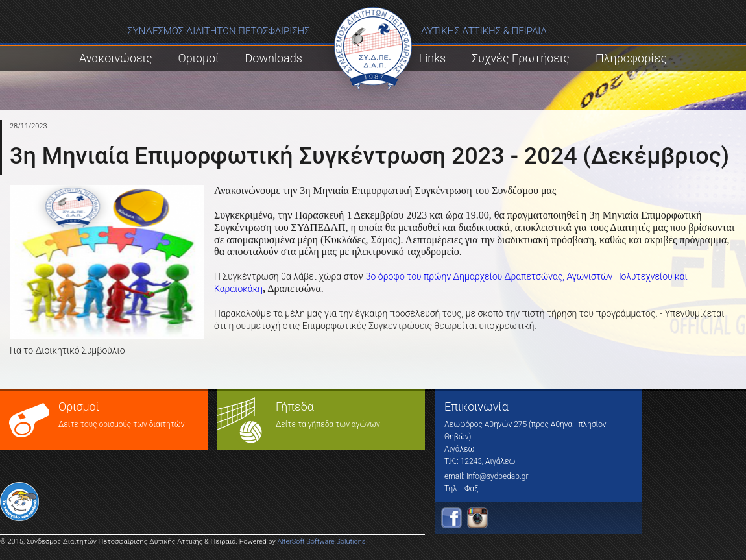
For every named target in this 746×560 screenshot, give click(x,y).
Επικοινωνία (476, 407)
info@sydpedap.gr (497, 476)
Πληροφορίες (631, 58)
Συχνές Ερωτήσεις (521, 58)
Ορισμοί (199, 58)
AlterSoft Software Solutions (322, 542)
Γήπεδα (295, 407)
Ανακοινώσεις (116, 58)
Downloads (274, 58)
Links (432, 58)
